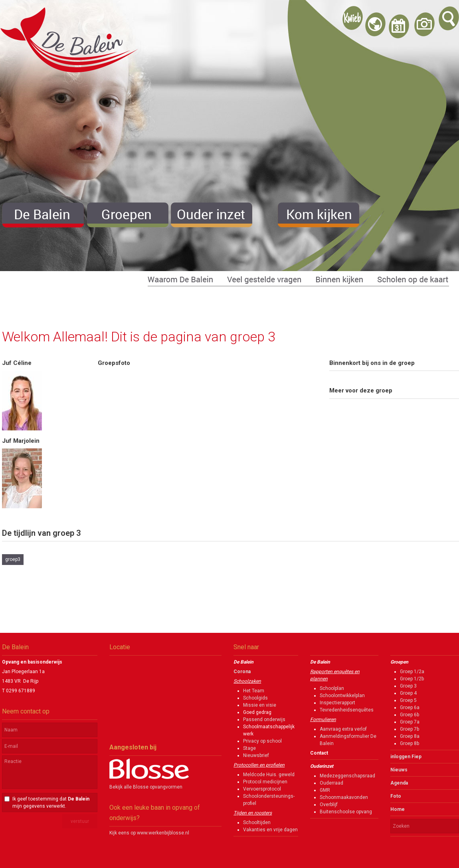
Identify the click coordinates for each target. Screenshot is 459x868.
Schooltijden (257, 822)
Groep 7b (410, 729)
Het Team (254, 691)
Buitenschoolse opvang (346, 812)
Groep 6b (410, 715)
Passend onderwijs (264, 719)
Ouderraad (331, 783)
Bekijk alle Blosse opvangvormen (146, 787)
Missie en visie (260, 705)
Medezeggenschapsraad (347, 776)
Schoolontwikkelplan (342, 696)
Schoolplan (332, 688)
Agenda (399, 783)
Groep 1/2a (412, 672)
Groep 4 (408, 693)
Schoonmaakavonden (344, 797)
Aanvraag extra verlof (343, 729)
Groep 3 (408, 686)
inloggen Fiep (406, 757)
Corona (242, 672)
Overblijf (329, 805)
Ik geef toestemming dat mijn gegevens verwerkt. (51, 803)
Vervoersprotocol (262, 789)
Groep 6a (410, 707)
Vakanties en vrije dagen (270, 830)
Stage (249, 748)
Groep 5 (408, 700)
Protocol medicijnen (265, 782)
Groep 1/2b (412, 679)
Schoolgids (255, 698)
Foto (396, 796)
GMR (325, 790)
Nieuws (399, 770)
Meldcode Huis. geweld (269, 775)
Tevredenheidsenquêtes (347, 710)
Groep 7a (410, 722)
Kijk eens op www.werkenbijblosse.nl (149, 833)
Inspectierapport (337, 703)
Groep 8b (410, 743)
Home (398, 809)
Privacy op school (262, 741)
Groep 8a (410, 736)
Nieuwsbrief (256, 755)
